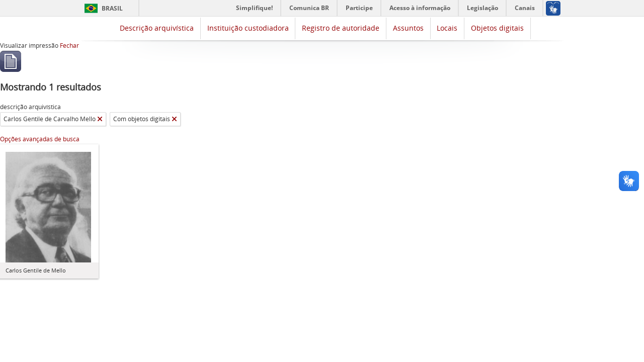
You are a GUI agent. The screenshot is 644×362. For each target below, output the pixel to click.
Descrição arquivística (157, 28)
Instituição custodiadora (248, 28)
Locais (447, 28)
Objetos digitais (497, 28)
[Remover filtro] (100, 119)
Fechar (69, 46)
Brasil (112, 8)
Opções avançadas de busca (40, 139)
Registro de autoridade (341, 28)
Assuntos (408, 28)
